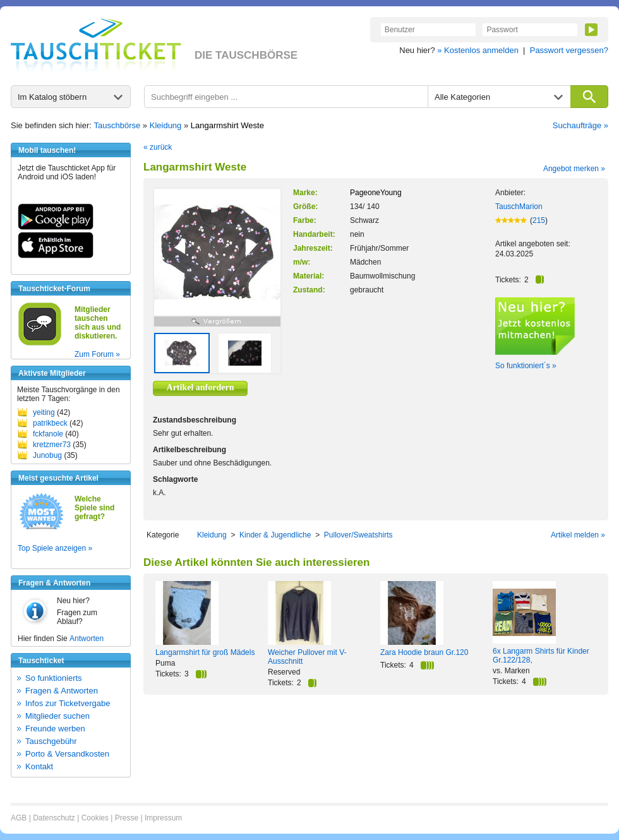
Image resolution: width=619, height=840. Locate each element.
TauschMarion (519, 207)
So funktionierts (54, 678)
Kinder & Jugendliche (275, 535)
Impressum (163, 818)
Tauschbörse (117, 125)
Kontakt (39, 766)
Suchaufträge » (580, 125)
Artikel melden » (578, 535)
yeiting (44, 412)
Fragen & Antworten (62, 691)
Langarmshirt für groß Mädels (205, 652)
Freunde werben (55, 729)
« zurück (158, 147)
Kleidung (166, 125)
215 (539, 220)
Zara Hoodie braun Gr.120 (424, 652)
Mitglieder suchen (57, 716)
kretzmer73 (52, 445)
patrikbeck (50, 423)
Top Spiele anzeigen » (55, 548)
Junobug (47, 455)
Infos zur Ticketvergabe (68, 703)
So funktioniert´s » (526, 366)
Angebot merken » (574, 169)
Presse (127, 818)
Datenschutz (54, 818)
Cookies (95, 818)
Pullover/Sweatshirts (358, 535)
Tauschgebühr (51, 741)
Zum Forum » (97, 354)
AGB (19, 818)
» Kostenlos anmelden (478, 50)
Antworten (87, 639)
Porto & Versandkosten (67, 754)
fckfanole (48, 434)
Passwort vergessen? (569, 50)
